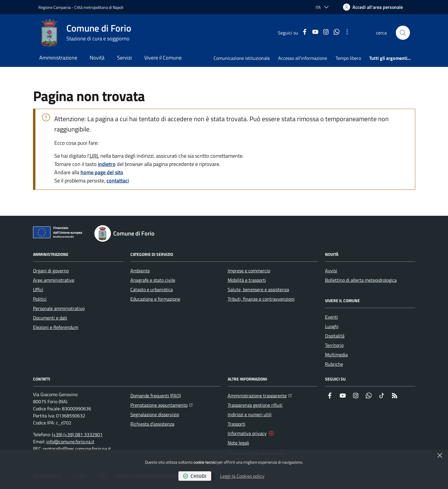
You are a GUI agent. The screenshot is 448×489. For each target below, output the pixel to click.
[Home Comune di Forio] (85, 33)
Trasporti (237, 424)
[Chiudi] (440, 455)
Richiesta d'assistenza (152, 424)
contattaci (118, 181)
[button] (403, 33)
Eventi (332, 317)
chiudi (195, 476)
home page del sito (102, 172)
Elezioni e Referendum (56, 327)
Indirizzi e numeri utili (250, 414)
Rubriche (334, 364)
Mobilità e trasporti (247, 280)
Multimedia (336, 355)
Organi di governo (51, 271)
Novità (97, 58)
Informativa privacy (247, 433)
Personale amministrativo (59, 308)
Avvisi (331, 271)
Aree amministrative (54, 280)
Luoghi (332, 326)
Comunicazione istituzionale (242, 58)
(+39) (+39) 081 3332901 (77, 434)
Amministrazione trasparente (260, 395)
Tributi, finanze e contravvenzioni (261, 299)
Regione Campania (55, 7)
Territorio (334, 345)
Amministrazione (58, 58)
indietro (107, 164)
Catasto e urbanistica (152, 289)
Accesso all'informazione (303, 58)
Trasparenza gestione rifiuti (255, 405)
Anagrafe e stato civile (153, 280)
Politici (40, 299)
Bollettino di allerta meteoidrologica (361, 280)
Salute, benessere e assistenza (258, 289)
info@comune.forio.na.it (70, 442)
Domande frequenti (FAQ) (156, 396)
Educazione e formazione (155, 299)
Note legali (238, 443)
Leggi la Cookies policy (242, 476)
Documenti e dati (50, 318)
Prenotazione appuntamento (161, 404)
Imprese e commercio (249, 271)
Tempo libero (348, 58)
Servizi (124, 58)
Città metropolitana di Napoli (99, 7)
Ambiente (140, 271)
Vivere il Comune (163, 58)
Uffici (38, 289)
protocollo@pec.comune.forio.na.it (77, 449)
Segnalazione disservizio (155, 414)
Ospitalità (335, 336)
